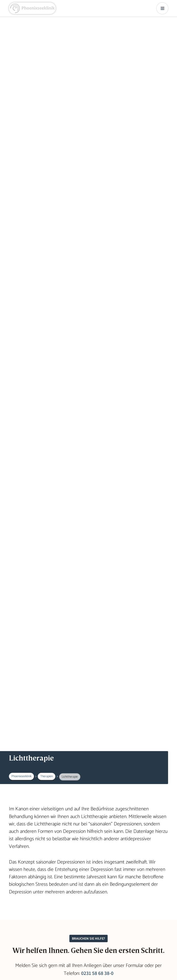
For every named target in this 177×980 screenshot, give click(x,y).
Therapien (47, 777)
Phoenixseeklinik (21, 776)
